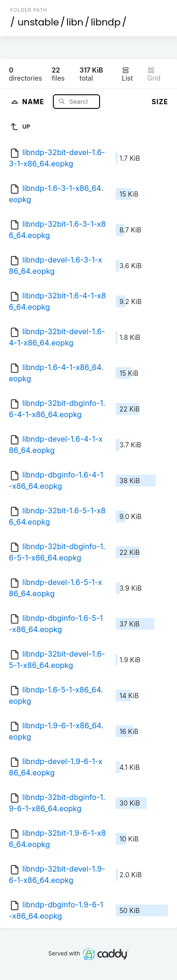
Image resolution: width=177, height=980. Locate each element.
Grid (154, 74)
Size (160, 102)
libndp (105, 22)
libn (75, 22)
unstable (38, 22)
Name (34, 101)
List (127, 74)
